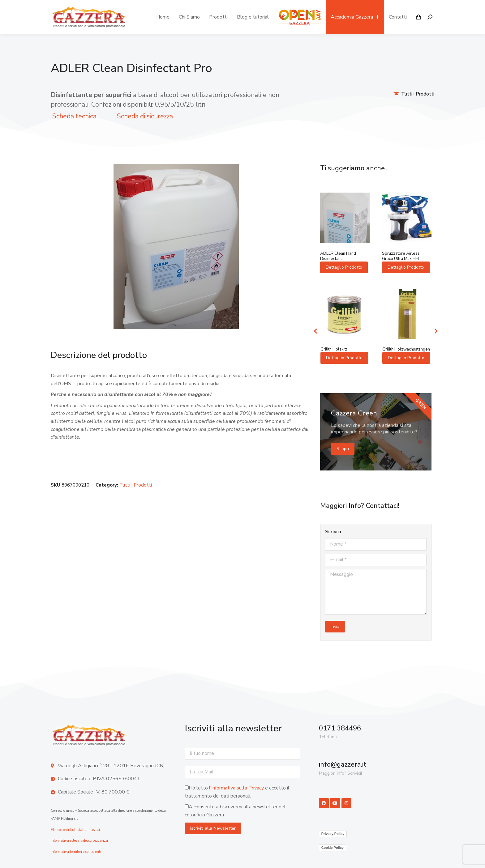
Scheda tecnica (74, 116)
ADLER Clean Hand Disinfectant (338, 256)
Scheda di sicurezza (145, 116)
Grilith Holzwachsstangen (406, 349)
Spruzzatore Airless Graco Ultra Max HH (401, 256)
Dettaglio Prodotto (344, 267)
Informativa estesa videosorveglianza (79, 841)
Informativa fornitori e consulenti (76, 852)
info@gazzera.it (343, 764)
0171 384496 (340, 728)
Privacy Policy (333, 834)
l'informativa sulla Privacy (236, 788)
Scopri (343, 449)
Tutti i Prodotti (418, 94)
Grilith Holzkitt (334, 349)
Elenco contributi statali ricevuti (75, 830)
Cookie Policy (333, 848)
